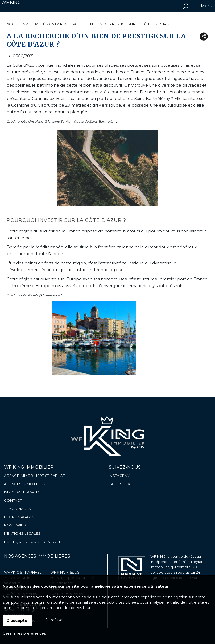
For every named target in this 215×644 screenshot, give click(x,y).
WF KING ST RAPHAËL (23, 572)
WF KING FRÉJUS (65, 572)
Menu (207, 6)
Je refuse (54, 620)
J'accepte (17, 621)
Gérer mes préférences (24, 633)
